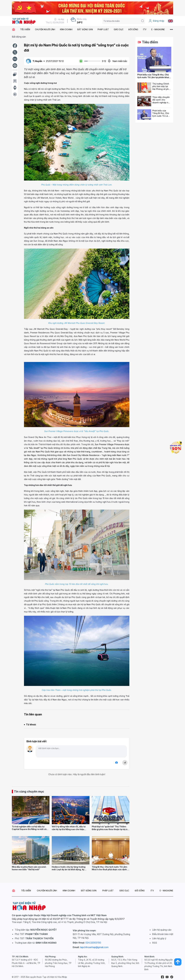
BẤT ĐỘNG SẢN (85, 29)
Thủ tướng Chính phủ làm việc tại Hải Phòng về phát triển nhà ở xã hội (162, 88)
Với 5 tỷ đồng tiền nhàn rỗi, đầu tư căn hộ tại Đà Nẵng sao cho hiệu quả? (69, 829)
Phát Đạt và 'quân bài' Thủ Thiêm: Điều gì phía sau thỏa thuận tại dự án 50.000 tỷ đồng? (110, 829)
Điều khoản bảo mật (163, 934)
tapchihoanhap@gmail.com (94, 947)
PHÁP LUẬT (103, 29)
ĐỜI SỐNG (133, 29)
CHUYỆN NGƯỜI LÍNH (45, 29)
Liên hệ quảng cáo (162, 930)
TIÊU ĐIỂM (25, 29)
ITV (145, 29)
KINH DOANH (66, 29)
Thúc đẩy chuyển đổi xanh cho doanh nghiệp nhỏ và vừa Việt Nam (162, 101)
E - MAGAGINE (158, 29)
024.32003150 (93, 943)
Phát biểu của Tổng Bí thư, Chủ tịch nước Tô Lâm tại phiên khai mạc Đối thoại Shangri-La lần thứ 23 (154, 79)
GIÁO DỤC (119, 29)
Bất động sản (19, 37)
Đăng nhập (156, 21)
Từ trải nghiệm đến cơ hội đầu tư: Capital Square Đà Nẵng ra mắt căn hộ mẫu (30, 829)
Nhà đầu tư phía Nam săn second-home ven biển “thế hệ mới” (29, 868)
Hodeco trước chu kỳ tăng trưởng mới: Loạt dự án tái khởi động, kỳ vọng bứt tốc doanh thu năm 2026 (69, 870)
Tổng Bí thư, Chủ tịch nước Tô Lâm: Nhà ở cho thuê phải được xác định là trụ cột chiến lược (110, 870)
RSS (155, 943)
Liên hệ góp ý (159, 938)
